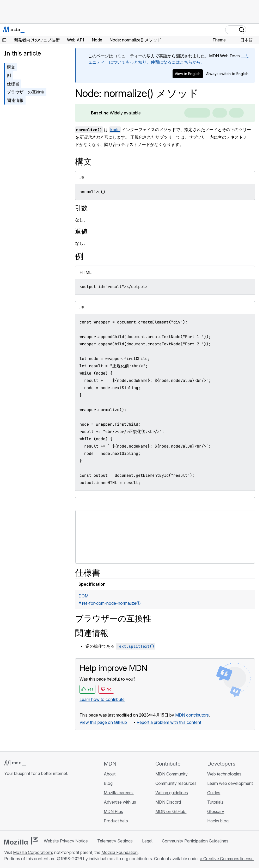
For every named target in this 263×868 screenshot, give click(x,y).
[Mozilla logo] (21, 841)
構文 (11, 67)
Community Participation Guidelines (195, 841)
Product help (116, 821)
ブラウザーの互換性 (26, 92)
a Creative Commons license (227, 859)
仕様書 (13, 84)
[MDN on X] (26, 804)
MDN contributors (192, 715)
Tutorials (215, 802)
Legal (147, 841)
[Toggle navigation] (253, 30)
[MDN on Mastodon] (35, 804)
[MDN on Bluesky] (17, 804)
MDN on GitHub (171, 811)
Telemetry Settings (115, 841)
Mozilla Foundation (120, 852)
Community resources (176, 783)
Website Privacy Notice (66, 841)
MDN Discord (169, 802)
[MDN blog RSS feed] (45, 804)
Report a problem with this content (169, 722)
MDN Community (172, 774)
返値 (81, 231)
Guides (214, 793)
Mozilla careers (119, 793)
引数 (81, 208)
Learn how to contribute (102, 699)
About (110, 774)
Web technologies (224, 774)
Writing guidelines (172, 793)
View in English (188, 74)
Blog (108, 783)
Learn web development (230, 783)
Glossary (216, 811)
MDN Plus (113, 811)
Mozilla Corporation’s (33, 852)
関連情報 (15, 100)
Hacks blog (218, 821)
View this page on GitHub (103, 722)
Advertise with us (120, 802)
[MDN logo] (15, 763)
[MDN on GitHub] (7, 804)
